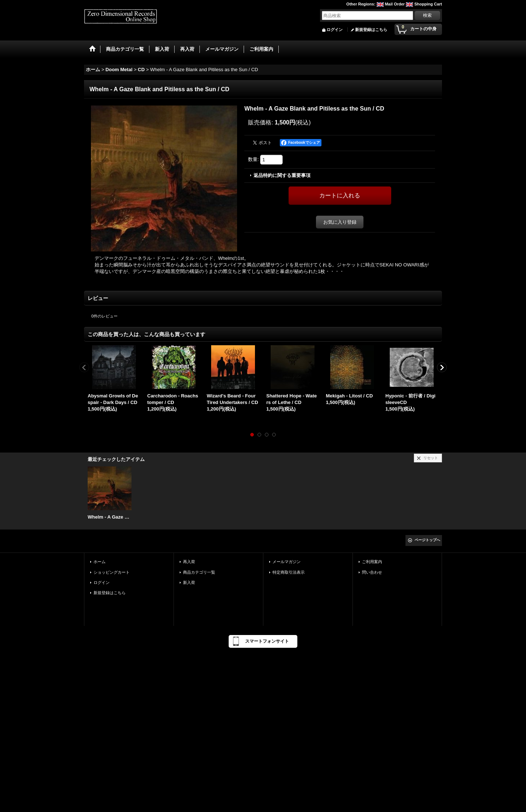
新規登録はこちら (371, 30)
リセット (431, 458)
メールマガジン (287, 562)
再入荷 (189, 562)
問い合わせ (372, 572)
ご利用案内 (372, 562)
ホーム (100, 562)
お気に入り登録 (340, 222)
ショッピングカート (112, 572)
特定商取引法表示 (289, 572)
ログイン (335, 30)
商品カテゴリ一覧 (199, 572)
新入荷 (189, 582)
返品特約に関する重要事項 (282, 175)
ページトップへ (427, 540)
